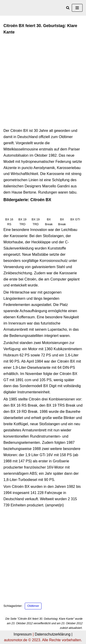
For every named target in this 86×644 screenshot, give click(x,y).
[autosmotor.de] (17, 8)
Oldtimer (33, 606)
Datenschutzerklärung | (53, 634)
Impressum (23, 634)
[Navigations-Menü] (77, 8)
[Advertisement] (43, 83)
